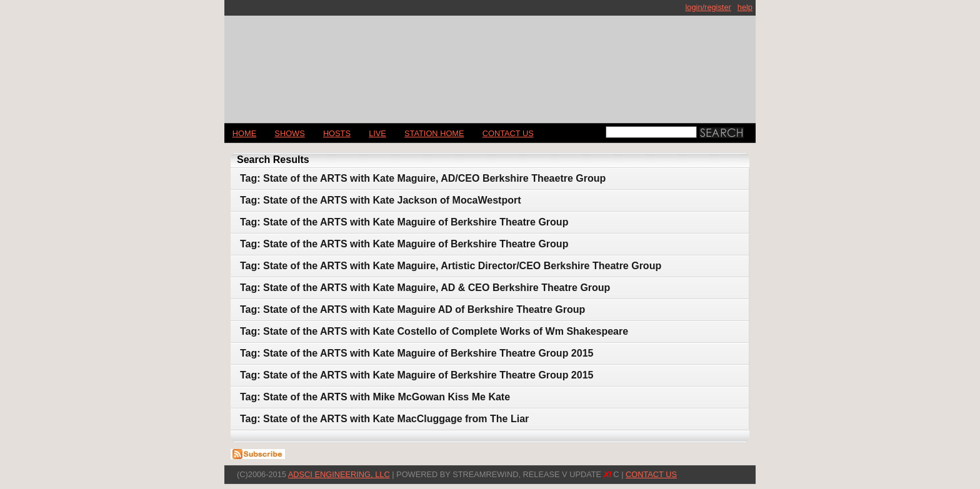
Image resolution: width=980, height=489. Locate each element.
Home (244, 133)
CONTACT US (508, 133)
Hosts (337, 133)
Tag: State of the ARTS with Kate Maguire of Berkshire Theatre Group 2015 (417, 353)
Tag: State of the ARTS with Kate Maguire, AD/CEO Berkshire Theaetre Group (423, 178)
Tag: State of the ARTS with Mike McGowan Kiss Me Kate (375, 397)
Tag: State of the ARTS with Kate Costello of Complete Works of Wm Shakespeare (434, 331)
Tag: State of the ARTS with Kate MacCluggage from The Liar (384, 419)
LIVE (377, 133)
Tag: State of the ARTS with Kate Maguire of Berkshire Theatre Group (404, 222)
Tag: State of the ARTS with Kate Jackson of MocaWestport (381, 200)
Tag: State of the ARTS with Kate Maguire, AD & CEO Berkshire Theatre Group (425, 288)
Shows (289, 133)
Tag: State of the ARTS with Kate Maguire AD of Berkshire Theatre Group (412, 309)
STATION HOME (434, 133)
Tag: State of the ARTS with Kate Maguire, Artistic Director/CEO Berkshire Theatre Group (451, 266)
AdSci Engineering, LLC (339, 474)
